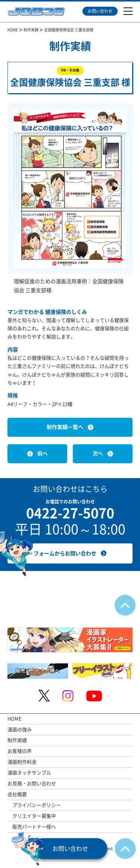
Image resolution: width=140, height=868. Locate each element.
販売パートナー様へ (34, 827)
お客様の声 (20, 751)
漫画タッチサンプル (29, 773)
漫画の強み (20, 730)
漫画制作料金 (22, 762)
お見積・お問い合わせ (32, 784)
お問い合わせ (100, 11)
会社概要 (17, 794)
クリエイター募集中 (34, 816)
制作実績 (17, 740)
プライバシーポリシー (37, 805)
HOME (15, 719)
